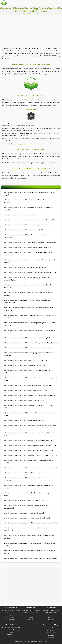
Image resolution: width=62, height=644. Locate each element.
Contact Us (51, 638)
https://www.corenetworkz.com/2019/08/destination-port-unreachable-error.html (31, 473)
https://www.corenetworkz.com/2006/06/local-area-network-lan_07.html (28, 338)
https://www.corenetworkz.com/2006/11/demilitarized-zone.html (25, 268)
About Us (51, 628)
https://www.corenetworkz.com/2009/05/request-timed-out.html (25, 360)
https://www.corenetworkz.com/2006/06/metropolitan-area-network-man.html (30, 272)
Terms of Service (51, 633)
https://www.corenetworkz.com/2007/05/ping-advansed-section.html (27, 518)
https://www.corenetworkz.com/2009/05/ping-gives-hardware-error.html (28, 440)
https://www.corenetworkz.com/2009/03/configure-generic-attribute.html (28, 450)
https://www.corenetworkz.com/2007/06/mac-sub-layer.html (24, 513)
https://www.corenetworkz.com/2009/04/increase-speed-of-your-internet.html (30, 348)
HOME (35, 3)
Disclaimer (51, 635)
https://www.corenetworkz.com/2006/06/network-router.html (24, 230)
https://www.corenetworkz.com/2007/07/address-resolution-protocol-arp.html (30, 445)
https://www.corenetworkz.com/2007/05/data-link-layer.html (24, 420)
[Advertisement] (15, 30)
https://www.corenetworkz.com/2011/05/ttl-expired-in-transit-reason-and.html (30, 468)
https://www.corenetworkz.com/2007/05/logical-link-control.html (26, 365)
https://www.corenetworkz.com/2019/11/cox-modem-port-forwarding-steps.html (31, 343)
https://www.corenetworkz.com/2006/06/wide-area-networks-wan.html (27, 247)
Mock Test (49, 3)
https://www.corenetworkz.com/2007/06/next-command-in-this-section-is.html (30, 455)
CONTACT (57, 3)
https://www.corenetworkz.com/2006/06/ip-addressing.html (24, 501)
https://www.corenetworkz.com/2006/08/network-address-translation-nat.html (30, 220)
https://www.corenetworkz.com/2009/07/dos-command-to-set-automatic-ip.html (31, 395)
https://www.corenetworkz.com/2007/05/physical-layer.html (24, 400)
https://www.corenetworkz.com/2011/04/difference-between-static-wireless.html (31, 523)
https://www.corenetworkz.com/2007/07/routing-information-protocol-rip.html (30, 242)
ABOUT (42, 3)
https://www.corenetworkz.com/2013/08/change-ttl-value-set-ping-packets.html (31, 558)
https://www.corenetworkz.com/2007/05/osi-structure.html (23, 215)
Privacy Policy (51, 630)
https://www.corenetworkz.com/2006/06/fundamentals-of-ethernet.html (28, 385)
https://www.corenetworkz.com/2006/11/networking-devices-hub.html (27, 225)
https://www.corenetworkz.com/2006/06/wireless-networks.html (25, 390)
